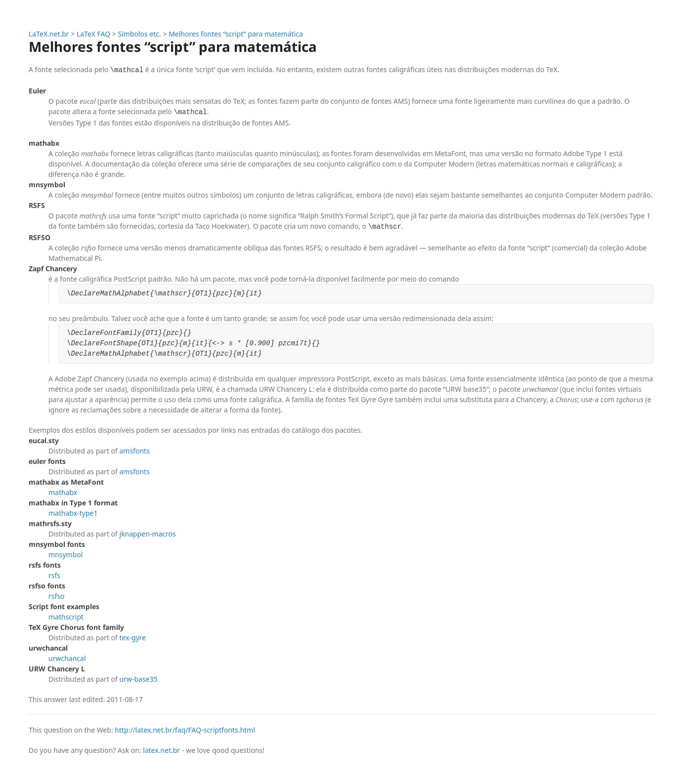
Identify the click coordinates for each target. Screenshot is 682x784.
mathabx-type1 (73, 513)
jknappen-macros (148, 534)
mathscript (66, 617)
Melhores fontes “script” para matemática (236, 34)
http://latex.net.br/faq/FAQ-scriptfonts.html (185, 730)
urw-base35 (139, 679)
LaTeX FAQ (93, 34)
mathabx (63, 492)
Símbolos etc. (140, 34)
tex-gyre (133, 638)
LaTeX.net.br (49, 34)
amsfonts (135, 451)
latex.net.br (161, 750)
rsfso (56, 596)
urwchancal (67, 658)
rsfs (54, 575)
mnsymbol (65, 555)
